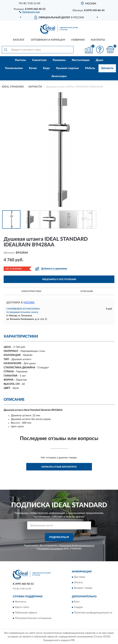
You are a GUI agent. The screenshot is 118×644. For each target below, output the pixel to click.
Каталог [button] (19, 40)
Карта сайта (22, 607)
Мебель (90, 68)
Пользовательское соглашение (33, 618)
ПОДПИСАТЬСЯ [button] (59, 537)
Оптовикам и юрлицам (48, 40)
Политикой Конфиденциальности (77, 546)
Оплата (78, 582)
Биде (46, 68)
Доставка (80, 577)
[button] (29, 12)
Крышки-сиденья (67, 68)
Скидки (78, 607)
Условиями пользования (51, 549)
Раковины (59, 60)
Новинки (78, 40)
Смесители (39, 60)
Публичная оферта (26, 613)
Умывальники (14, 68)
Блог (77, 602)
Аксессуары (59, 76)
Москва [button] (29, 303)
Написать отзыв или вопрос (59, 467)
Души (99, 60)
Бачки (33, 68)
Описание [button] (87, 291)
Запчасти (107, 68)
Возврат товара (83, 588)
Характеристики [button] (31, 291)
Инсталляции (81, 60)
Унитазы (20, 60)
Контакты (98, 40)
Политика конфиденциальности (93, 613)
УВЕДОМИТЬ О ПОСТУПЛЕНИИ (59, 279)
